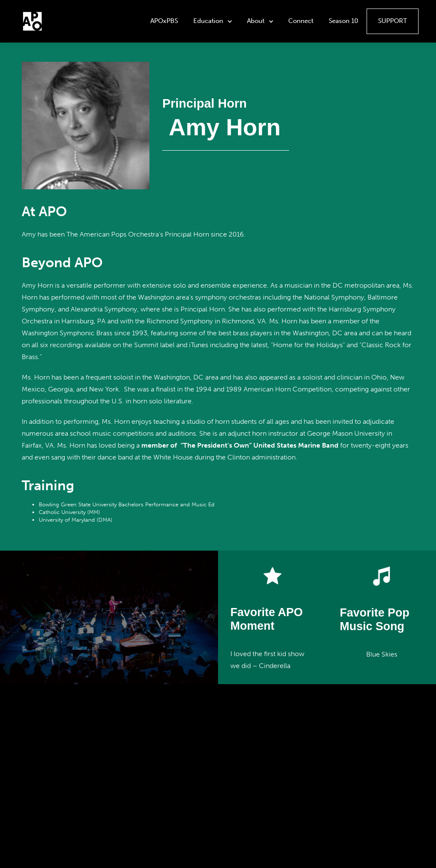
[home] (32, 21)
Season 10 (343, 21)
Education (208, 21)
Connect (301, 21)
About (256, 21)
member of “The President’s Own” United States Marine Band (240, 445)
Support (393, 21)
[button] (213, 21)
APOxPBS (164, 21)
